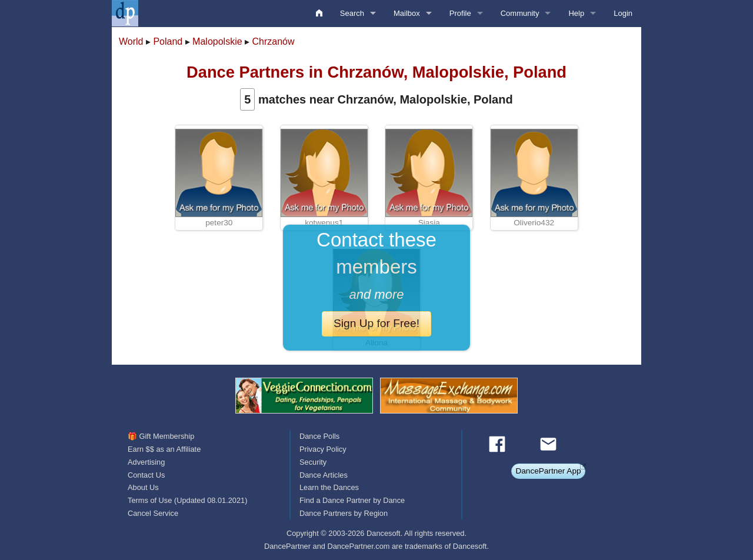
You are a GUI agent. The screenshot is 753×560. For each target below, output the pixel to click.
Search (352, 13)
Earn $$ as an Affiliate (164, 449)
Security (313, 462)
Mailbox (407, 13)
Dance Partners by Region (344, 513)
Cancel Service (153, 513)
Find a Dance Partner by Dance (352, 500)
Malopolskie (217, 41)
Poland (168, 41)
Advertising (146, 462)
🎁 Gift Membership (161, 436)
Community (520, 13)
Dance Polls (319, 436)
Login (623, 13)
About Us (143, 487)
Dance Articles (324, 475)
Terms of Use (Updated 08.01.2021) (187, 500)
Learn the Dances (329, 487)
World (131, 41)
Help (576, 13)
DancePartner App (548, 471)
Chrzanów (273, 41)
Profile (460, 13)
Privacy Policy (323, 449)
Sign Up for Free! (376, 323)
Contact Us (146, 475)
